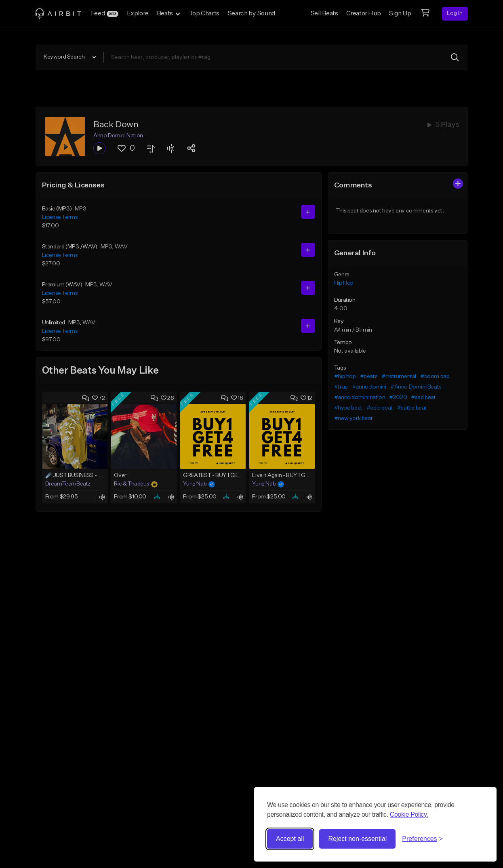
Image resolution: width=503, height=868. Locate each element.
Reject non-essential (357, 839)
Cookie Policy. (409, 814)
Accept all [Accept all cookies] (290, 839)
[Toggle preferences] (422, 839)
